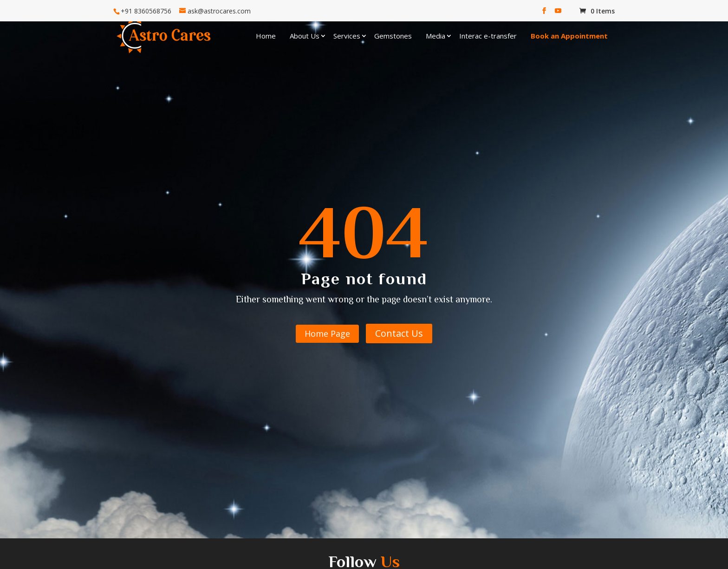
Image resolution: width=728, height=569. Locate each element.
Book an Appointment (569, 36)
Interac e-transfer (488, 36)
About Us (305, 36)
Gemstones (393, 36)
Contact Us (399, 333)
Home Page (327, 334)
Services (347, 36)
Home (266, 36)
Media (435, 36)
